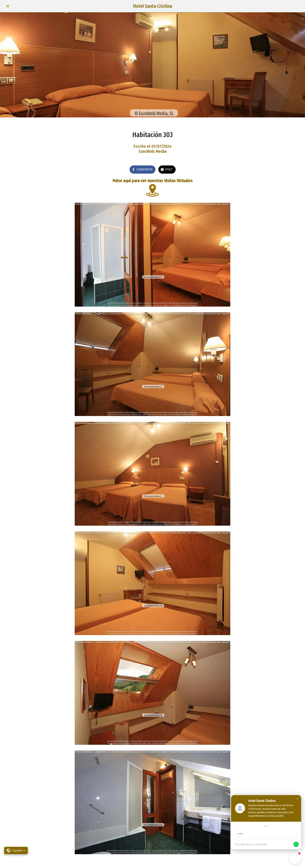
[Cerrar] (8, 6)
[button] (16, 851)
